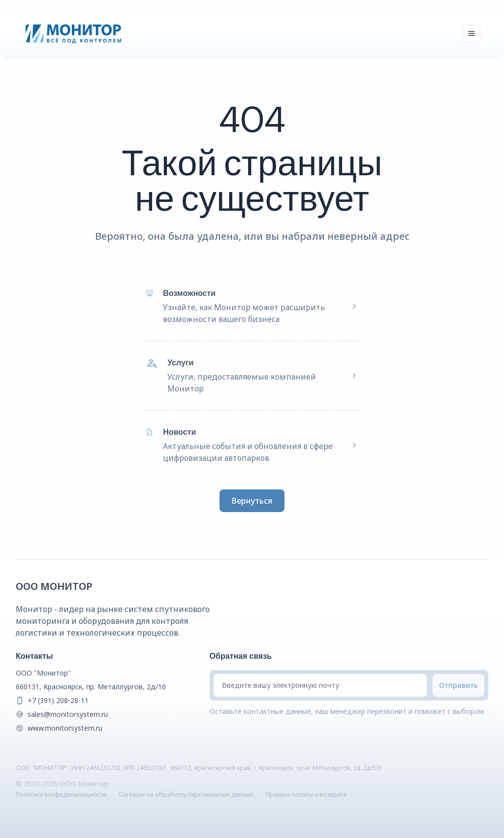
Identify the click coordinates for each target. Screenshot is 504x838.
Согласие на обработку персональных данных (186, 794)
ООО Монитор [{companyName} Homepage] (54, 586)
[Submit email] (458, 685)
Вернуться (252, 501)
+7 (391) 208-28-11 (58, 700)
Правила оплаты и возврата (306, 794)
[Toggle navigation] (472, 33)
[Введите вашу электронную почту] (320, 685)
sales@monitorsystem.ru (68, 714)
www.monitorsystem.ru (65, 728)
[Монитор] (74, 33)
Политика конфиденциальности (61, 794)
